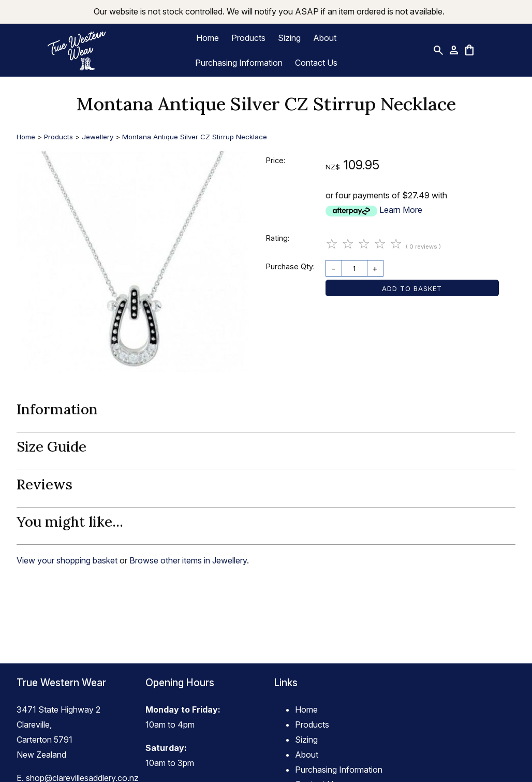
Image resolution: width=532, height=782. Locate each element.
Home (208, 38)
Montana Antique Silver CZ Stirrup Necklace (195, 137)
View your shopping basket (67, 560)
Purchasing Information (239, 63)
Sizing (289, 38)
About (325, 38)
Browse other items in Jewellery (188, 560)
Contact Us (316, 63)
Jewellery (98, 137)
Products (248, 38)
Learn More (401, 210)
